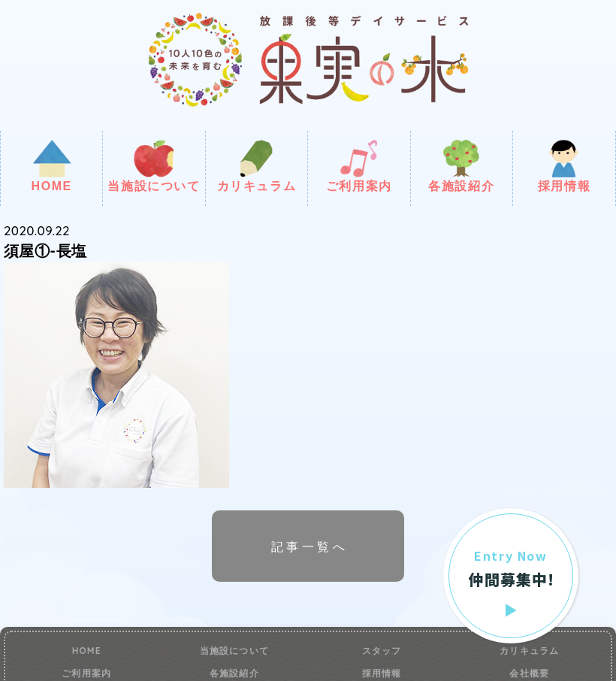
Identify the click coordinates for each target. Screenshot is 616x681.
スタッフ (382, 651)
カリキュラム (257, 166)
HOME (51, 166)
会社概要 (529, 673)
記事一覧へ (310, 546)
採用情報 (564, 166)
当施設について (154, 166)
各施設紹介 (461, 166)
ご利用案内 (359, 166)
